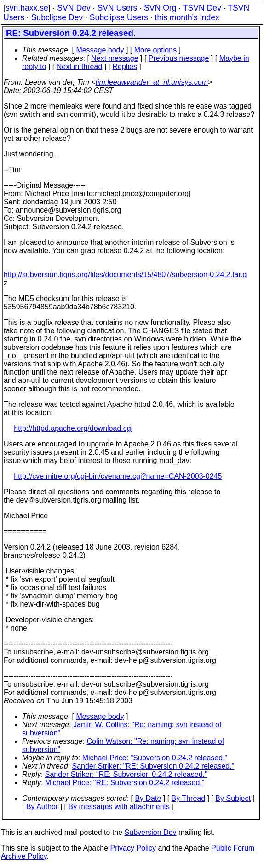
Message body (100, 50)
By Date (148, 798)
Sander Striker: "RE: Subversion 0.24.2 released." (153, 766)
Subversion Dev (151, 832)
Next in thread (80, 67)
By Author (42, 807)
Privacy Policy (133, 848)
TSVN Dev (202, 8)
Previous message (179, 58)
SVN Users (117, 8)
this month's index (187, 17)
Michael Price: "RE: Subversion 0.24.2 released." (125, 783)
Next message (115, 58)
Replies (125, 67)
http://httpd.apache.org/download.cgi (73, 428)
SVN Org (160, 8)
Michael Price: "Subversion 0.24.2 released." (155, 758)
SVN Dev (74, 8)
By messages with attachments (119, 807)
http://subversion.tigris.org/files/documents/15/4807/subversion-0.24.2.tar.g (125, 275)
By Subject (233, 798)
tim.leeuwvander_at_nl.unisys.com (152, 82)
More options (156, 50)
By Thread (189, 798)
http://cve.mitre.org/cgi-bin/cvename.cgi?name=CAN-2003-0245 (118, 476)
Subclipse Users (119, 17)
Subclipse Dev (57, 17)
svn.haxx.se (27, 8)
